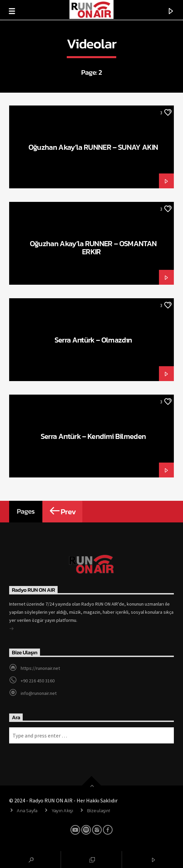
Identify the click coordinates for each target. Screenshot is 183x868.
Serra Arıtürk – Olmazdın (93, 340)
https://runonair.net (40, 668)
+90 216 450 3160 (38, 681)
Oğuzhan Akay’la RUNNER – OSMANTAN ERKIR (93, 248)
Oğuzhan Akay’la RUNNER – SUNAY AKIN (93, 147)
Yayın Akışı (62, 811)
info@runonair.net (39, 693)
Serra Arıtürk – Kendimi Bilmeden (93, 436)
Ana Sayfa (27, 811)
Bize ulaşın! (99, 811)
